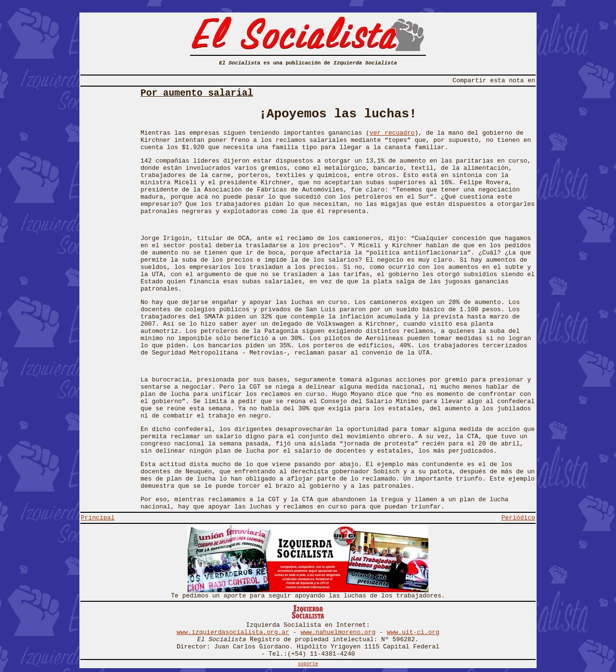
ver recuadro (392, 133)
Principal (98, 518)
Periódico (518, 518)
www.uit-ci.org (413, 632)
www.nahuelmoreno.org (338, 632)
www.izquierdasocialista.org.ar (233, 632)
